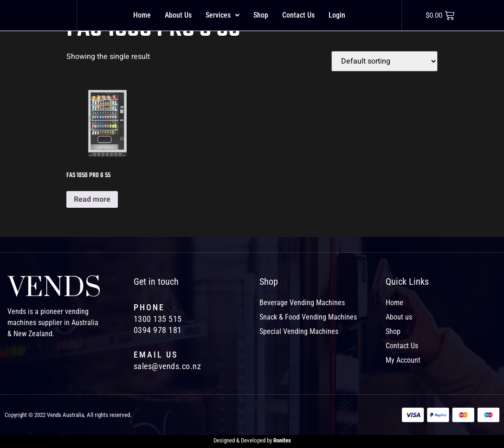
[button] (223, 15)
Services (223, 15)
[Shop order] (384, 61)
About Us (178, 15)
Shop (261, 15)
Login (337, 15)
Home (142, 15)
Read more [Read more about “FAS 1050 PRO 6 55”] (92, 199)
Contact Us (298, 15)
